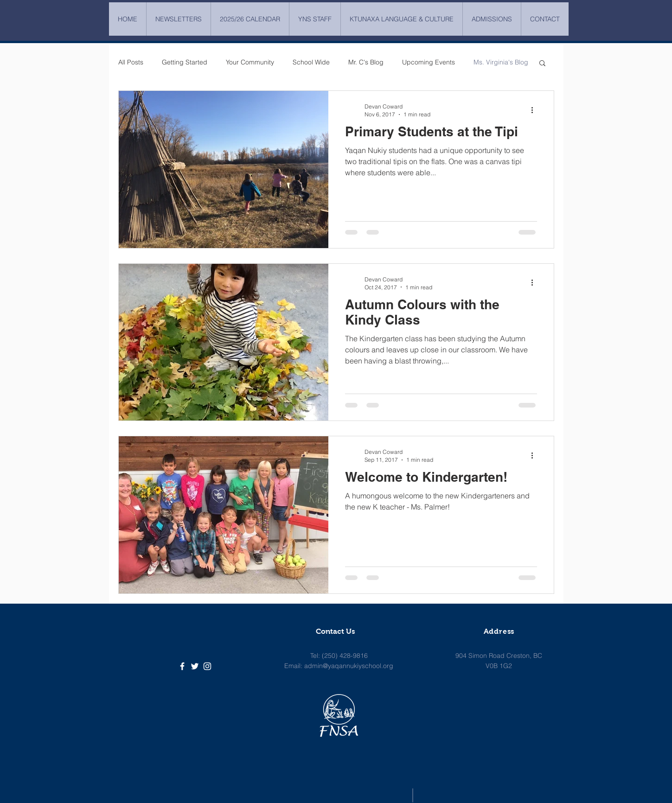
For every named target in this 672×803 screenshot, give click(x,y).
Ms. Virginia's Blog (501, 62)
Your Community (250, 62)
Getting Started (185, 62)
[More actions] (536, 110)
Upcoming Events (429, 62)
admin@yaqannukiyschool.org (349, 666)
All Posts (131, 62)
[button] (542, 64)
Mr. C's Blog (366, 62)
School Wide (311, 62)
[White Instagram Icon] (207, 666)
